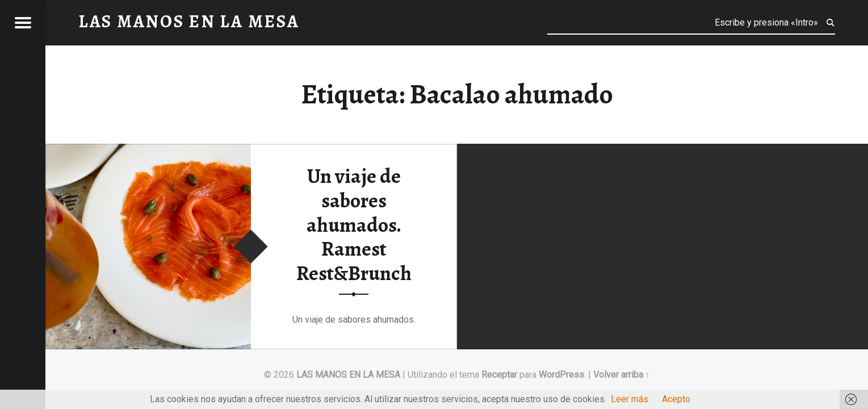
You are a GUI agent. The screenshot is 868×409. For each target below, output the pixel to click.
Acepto (676, 399)
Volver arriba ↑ (622, 375)
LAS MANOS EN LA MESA (348, 375)
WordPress (561, 375)
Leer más (630, 399)
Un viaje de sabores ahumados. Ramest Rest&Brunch (354, 225)
